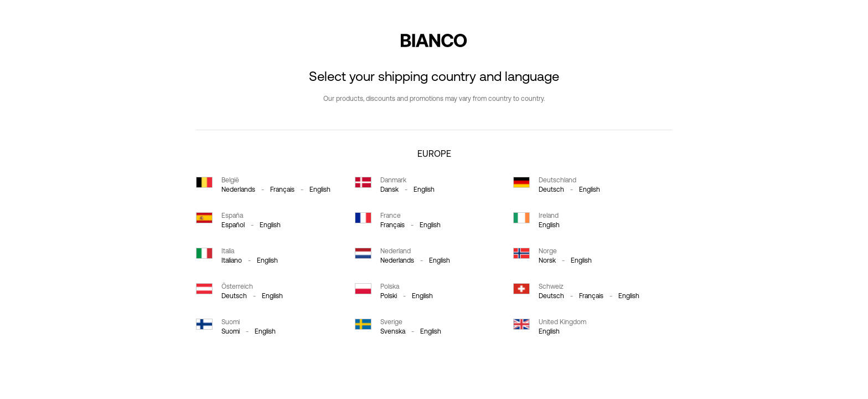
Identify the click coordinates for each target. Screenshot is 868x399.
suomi (231, 331)
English (320, 190)
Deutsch (551, 190)
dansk (389, 190)
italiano (232, 260)
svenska (393, 331)
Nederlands (238, 190)
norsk (547, 260)
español (233, 225)
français (282, 190)
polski (389, 296)
